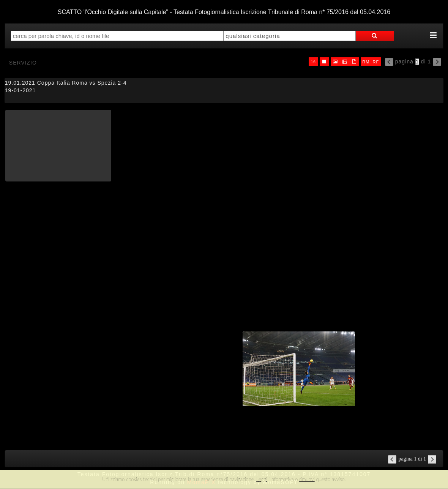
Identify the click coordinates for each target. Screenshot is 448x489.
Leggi (262, 479)
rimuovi (307, 479)
